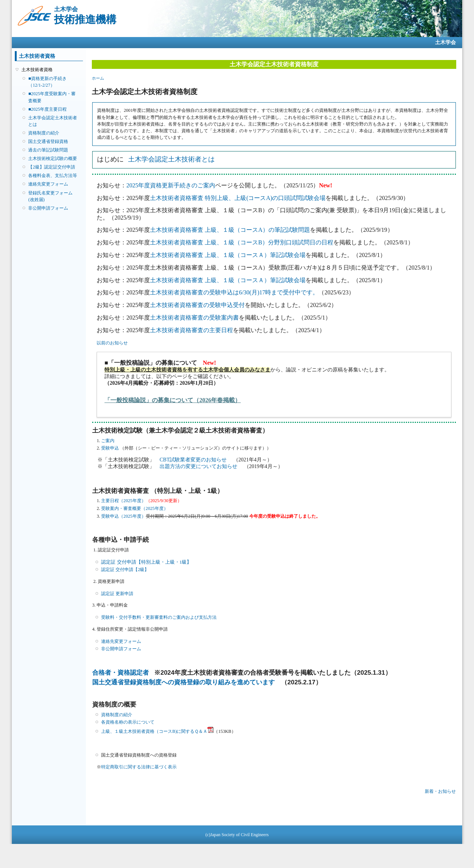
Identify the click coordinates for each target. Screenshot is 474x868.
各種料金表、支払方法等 (53, 176)
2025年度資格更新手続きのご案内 (171, 185)
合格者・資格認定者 (121, 673)
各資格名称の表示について (128, 722)
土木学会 (445, 42)
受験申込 (110, 448)
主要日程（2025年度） (123, 501)
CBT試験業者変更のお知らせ (194, 460)
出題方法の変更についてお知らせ (199, 466)
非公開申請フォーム (48, 208)
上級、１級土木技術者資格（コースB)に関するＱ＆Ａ (157, 731)
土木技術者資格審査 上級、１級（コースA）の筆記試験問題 (230, 230)
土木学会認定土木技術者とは (53, 121)
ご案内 (108, 441)
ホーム (98, 78)
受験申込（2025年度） (123, 516)
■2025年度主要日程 (47, 109)
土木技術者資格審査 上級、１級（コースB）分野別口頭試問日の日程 (242, 242)
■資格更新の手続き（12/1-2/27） (47, 82)
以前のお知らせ (112, 343)
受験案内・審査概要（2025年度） (134, 508)
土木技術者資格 (37, 70)
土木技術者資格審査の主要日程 (191, 330)
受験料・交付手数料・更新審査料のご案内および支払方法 (159, 617)
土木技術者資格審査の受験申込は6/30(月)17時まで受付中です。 (234, 292)
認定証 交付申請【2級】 (125, 570)
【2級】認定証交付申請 (51, 167)
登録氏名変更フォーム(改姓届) (50, 196)
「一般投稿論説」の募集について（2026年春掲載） (173, 400)
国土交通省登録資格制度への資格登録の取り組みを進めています (183, 682)
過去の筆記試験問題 (48, 150)
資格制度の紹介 (44, 133)
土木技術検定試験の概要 (53, 158)
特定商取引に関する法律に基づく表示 (139, 767)
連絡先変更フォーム (48, 184)
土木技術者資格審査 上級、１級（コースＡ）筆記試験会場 (228, 255)
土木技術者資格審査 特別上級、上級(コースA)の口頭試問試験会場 (238, 198)
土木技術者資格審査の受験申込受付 (197, 305)
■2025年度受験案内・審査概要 (52, 97)
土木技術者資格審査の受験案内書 (194, 318)
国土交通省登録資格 (48, 141)
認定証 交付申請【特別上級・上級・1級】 (146, 562)
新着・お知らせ (440, 791)
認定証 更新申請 (117, 594)
